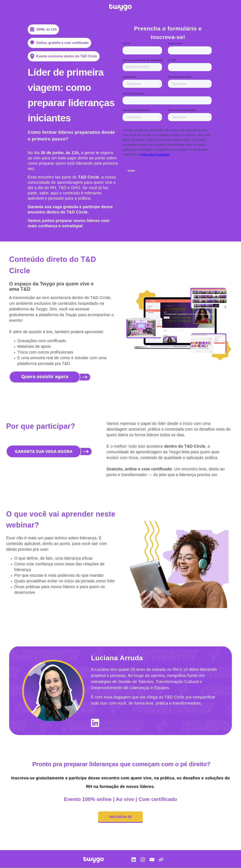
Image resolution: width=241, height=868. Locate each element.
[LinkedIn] (134, 860)
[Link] (161, 860)
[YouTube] (152, 860)
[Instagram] (143, 860)
